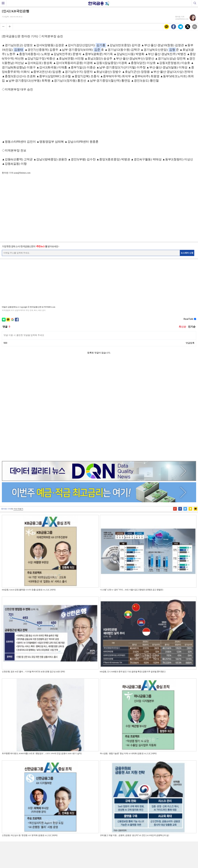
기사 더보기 (18, 410)
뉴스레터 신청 (187, 253)
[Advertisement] (99, 117)
